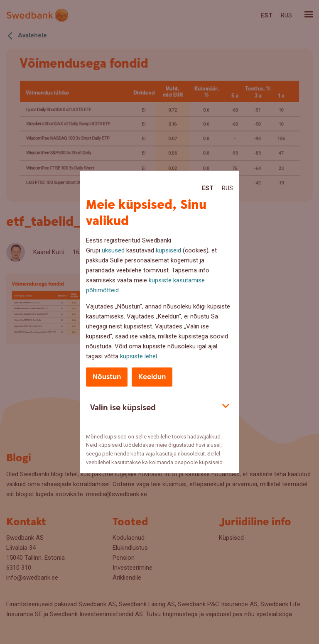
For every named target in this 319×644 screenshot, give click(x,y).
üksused (113, 250)
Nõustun (107, 377)
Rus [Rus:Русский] (227, 188)
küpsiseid (168, 250)
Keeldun (152, 377)
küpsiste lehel (139, 356)
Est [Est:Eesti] (207, 188)
